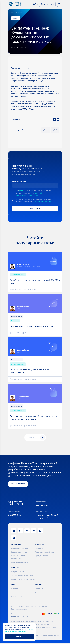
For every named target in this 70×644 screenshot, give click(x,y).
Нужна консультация (18, 485)
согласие (23, 191)
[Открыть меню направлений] (59, 4)
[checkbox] (13, 191)
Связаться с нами (47, 4)
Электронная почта (20, 182)
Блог (13, 12)
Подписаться (35, 209)
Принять (19, 636)
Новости (21, 12)
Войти (35, 4)
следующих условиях (44, 202)
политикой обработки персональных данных (34, 196)
